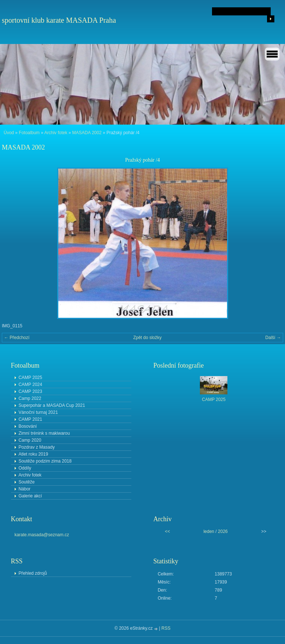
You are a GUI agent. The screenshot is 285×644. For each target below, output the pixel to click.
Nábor (24, 489)
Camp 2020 (30, 440)
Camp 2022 (30, 398)
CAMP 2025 (30, 378)
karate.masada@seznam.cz (42, 535)
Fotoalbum (29, 133)
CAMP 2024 (30, 384)
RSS (166, 628)
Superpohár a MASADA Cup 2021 (52, 405)
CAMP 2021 (30, 419)
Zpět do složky (147, 338)
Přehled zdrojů (32, 573)
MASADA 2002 (87, 133)
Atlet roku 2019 (33, 454)
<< (167, 531)
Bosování (28, 426)
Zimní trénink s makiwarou (44, 433)
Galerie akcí (30, 496)
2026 (223, 531)
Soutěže (26, 482)
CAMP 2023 (30, 391)
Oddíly (25, 468)
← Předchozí (17, 338)
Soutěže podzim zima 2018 (45, 461)
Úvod (9, 133)
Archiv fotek (56, 133)
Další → (273, 338)
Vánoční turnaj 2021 (38, 412)
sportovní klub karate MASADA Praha (59, 20)
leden (209, 531)
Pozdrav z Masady (36, 447)
